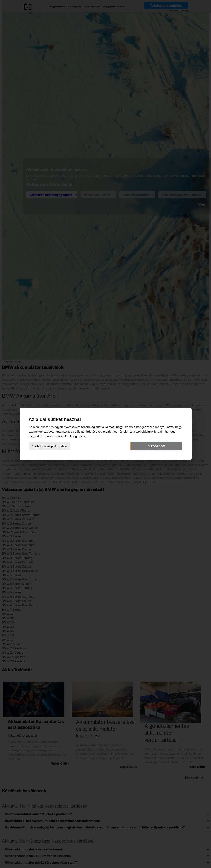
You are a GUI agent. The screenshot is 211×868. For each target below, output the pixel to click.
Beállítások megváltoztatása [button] (50, 446)
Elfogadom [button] (156, 446)
